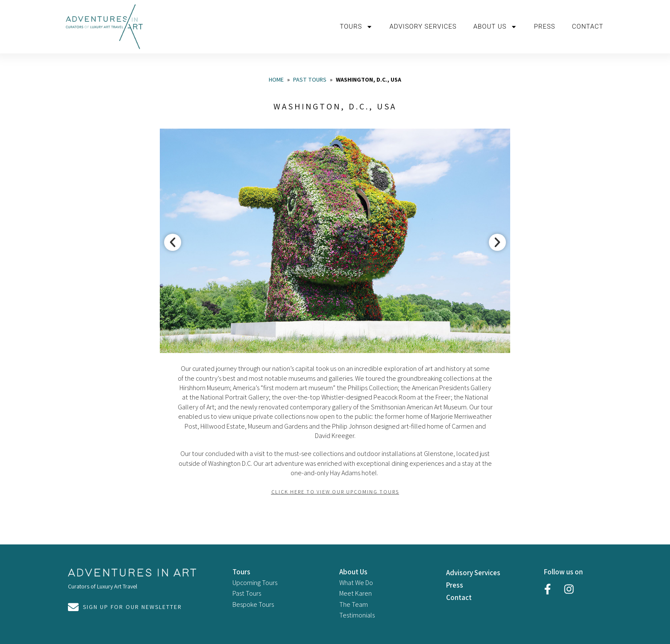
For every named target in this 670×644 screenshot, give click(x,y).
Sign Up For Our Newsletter (132, 607)
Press (544, 26)
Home (276, 79)
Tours (356, 27)
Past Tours (310, 79)
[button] (173, 242)
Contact (588, 26)
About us (495, 27)
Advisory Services (423, 26)
